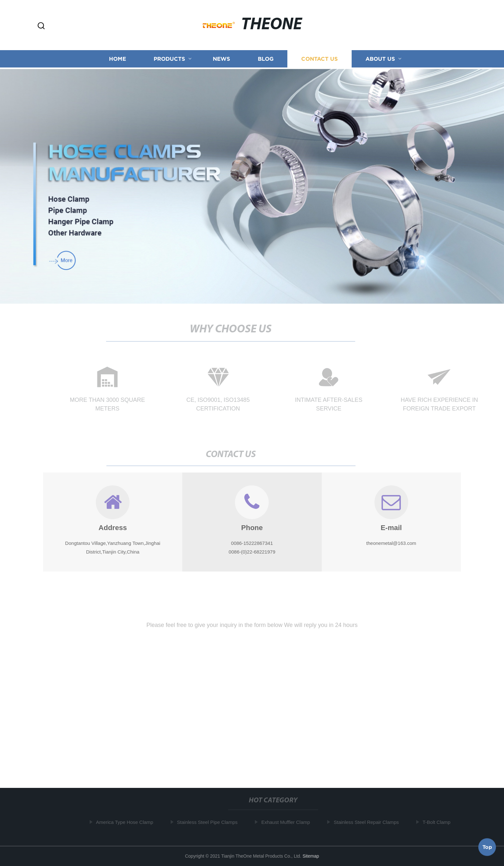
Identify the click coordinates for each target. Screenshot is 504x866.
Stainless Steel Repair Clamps (367, 822)
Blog (266, 59)
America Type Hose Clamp (125, 822)
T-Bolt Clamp (438, 822)
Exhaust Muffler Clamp (287, 822)
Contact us (319, 59)
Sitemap (311, 856)
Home (117, 59)
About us (380, 59)
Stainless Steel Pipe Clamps (208, 822)
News (221, 59)
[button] (41, 26)
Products (169, 59)
